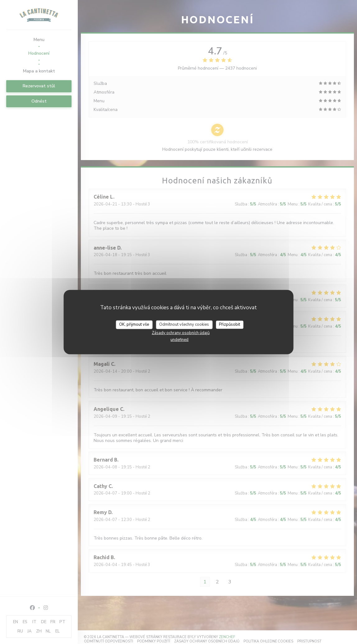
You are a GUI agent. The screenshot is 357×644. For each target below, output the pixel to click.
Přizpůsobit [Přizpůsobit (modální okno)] (229, 324)
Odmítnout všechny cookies (184, 324)
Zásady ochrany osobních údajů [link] (181, 333)
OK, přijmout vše (134, 324)
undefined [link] (179, 339)
